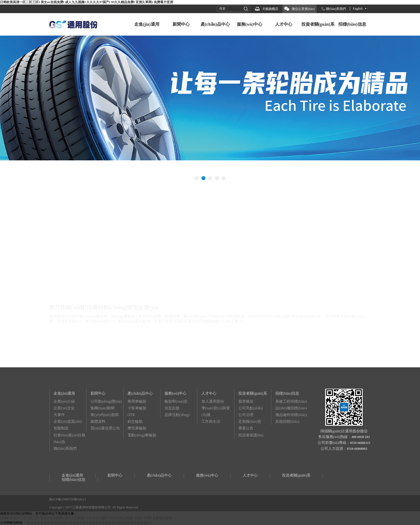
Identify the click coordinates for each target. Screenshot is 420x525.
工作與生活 (211, 422)
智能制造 (61, 428)
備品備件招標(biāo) (291, 415)
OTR (131, 415)
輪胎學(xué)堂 (176, 401)
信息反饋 (172, 408)
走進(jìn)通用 (147, 24)
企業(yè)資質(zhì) (68, 422)
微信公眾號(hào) (303, 9)
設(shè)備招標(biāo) (291, 408)
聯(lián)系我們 (336, 9)
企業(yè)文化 (64, 408)
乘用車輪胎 (137, 401)
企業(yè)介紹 (64, 401)
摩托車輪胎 (137, 428)
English (358, 9)
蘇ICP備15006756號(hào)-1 (68, 499)
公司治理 (246, 415)
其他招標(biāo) (287, 422)
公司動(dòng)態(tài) (106, 401)
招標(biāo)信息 (352, 24)
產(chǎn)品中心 (215, 24)
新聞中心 (181, 24)
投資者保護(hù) (251, 435)
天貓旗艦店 (270, 9)
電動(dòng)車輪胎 (142, 435)
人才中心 (284, 24)
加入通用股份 (213, 401)
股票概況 (246, 401)
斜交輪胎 (135, 422)
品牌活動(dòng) (177, 415)
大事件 (59, 415)
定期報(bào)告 (250, 422)
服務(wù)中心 (250, 24)
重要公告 (246, 428)
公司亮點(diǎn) (251, 408)
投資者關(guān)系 (318, 24)
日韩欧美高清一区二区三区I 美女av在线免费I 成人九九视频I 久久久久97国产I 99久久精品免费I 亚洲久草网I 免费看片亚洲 (87, 2)
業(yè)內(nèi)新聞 (105, 415)
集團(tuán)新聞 (102, 408)
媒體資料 (98, 422)
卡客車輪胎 (137, 408)
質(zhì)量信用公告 (105, 428)
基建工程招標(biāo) (291, 401)
